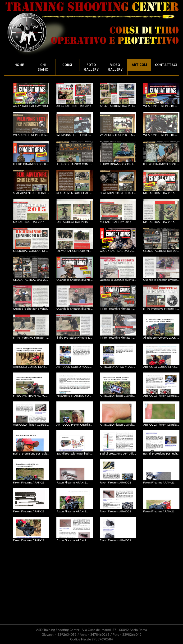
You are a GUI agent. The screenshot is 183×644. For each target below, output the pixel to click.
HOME (19, 65)
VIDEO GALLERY (115, 67)
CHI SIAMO (43, 67)
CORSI (67, 65)
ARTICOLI (139, 65)
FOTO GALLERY (91, 67)
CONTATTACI (165, 65)
